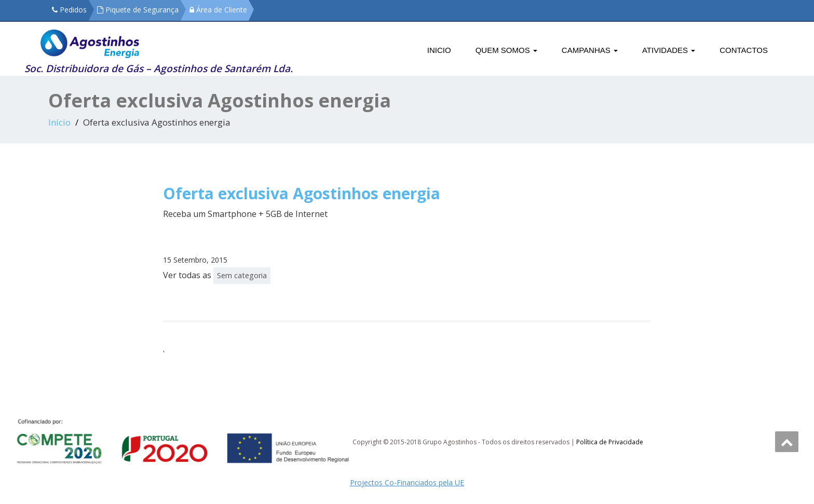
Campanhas (590, 50)
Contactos (744, 50)
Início (59, 122)
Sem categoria (242, 275)
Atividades (669, 50)
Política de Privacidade (610, 442)
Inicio (439, 50)
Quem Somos (506, 50)
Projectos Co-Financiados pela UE (407, 482)
